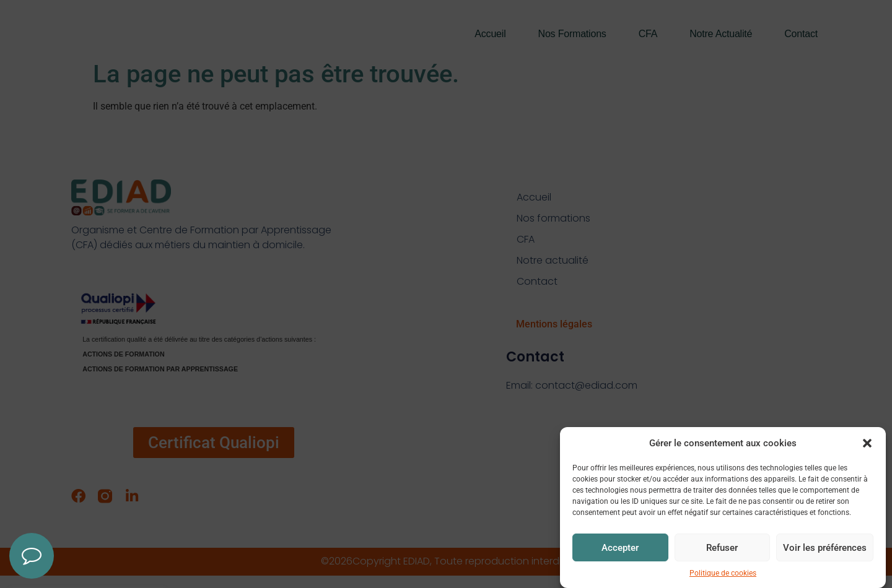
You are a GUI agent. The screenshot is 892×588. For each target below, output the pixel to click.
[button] (867, 445)
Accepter (620, 550)
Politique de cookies (723, 576)
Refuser (722, 550)
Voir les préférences (825, 550)
